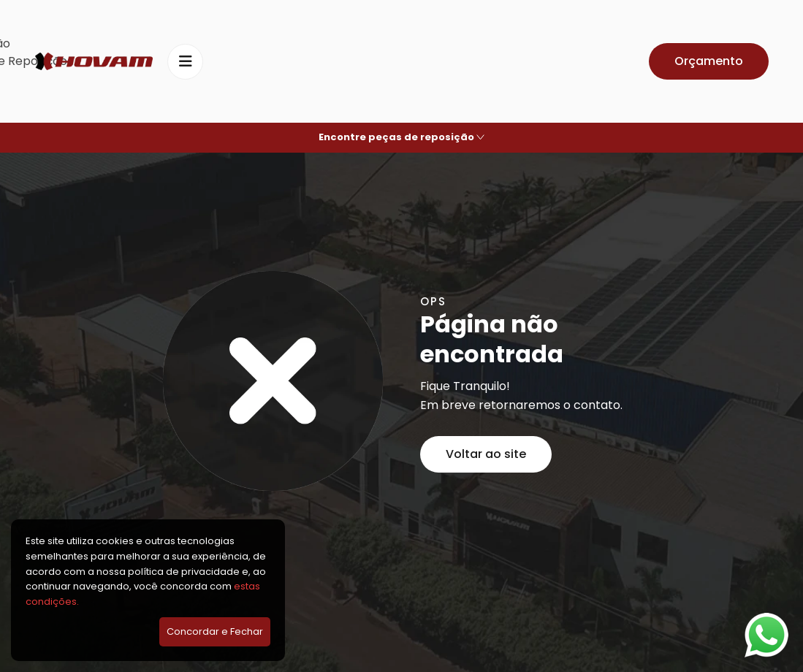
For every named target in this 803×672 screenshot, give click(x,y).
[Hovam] (94, 62)
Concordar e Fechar (215, 631)
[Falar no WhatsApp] (766, 635)
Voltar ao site (486, 454)
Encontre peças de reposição (401, 137)
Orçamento (709, 61)
